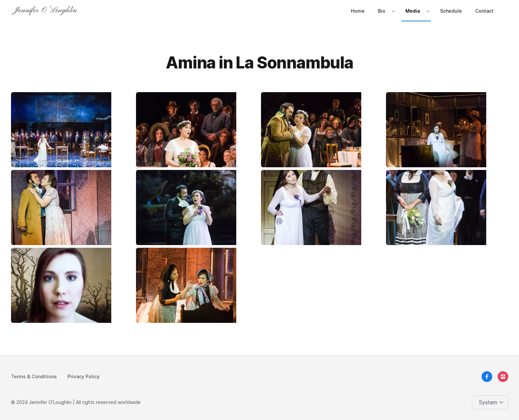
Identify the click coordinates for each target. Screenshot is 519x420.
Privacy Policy (84, 376)
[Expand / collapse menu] (393, 11)
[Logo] (46, 11)
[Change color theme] (491, 402)
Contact (484, 11)
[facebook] (487, 377)
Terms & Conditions (34, 376)
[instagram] (503, 377)
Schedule (451, 11)
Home (358, 11)
